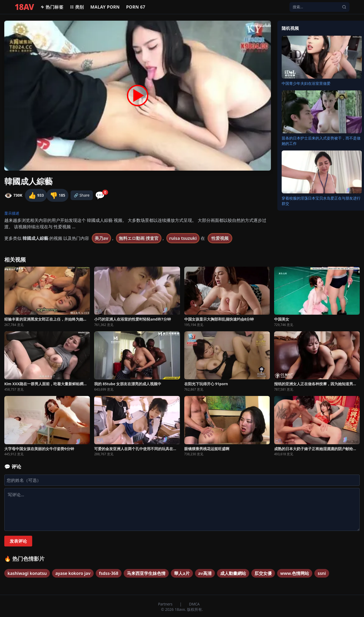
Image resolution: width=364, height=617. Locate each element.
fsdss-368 (109, 573)
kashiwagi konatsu (27, 573)
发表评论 (18, 541)
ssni (322, 573)
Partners (166, 604)
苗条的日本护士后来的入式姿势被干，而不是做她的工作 (321, 141)
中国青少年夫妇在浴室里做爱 (306, 83)
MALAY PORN (105, 7)
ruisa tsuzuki (183, 238)
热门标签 (52, 7)
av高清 (205, 573)
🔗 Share (82, 195)
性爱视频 (220, 238)
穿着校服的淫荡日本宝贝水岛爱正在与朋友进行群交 (321, 201)
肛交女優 (263, 573)
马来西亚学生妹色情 (146, 573)
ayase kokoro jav (73, 573)
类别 (77, 7)
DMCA (194, 604)
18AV (24, 7)
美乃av (102, 238)
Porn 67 (136, 7)
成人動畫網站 (233, 573)
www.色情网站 (295, 573)
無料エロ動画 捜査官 (139, 238)
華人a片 (182, 573)
